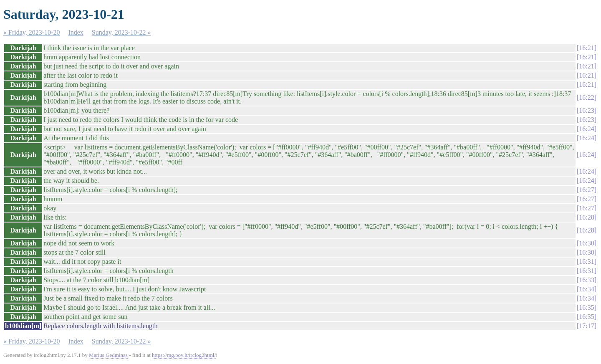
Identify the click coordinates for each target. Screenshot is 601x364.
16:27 (586, 190)
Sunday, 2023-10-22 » (121, 32)
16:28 (586, 217)
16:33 (586, 280)
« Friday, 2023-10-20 (32, 32)
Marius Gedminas (108, 355)
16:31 (586, 262)
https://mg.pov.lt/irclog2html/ (184, 355)
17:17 (586, 326)
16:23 (586, 110)
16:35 (586, 307)
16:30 (586, 243)
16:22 (586, 97)
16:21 (586, 48)
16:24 (586, 129)
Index (76, 32)
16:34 (586, 289)
